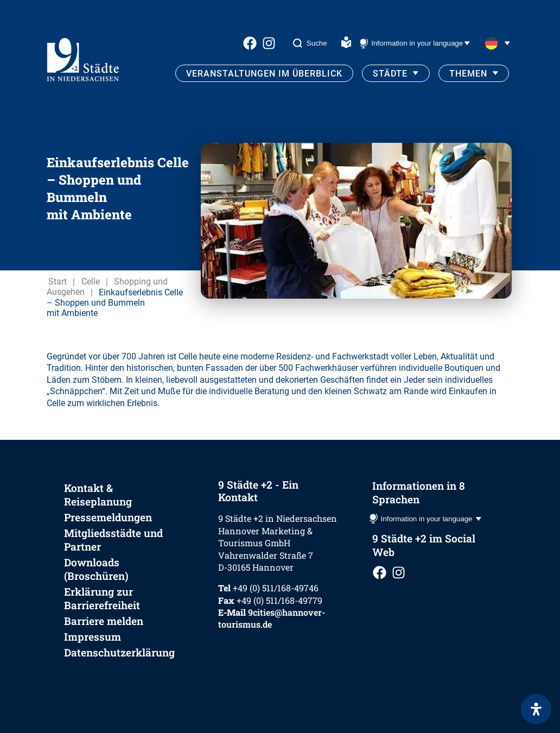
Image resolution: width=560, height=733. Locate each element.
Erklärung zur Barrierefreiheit (102, 598)
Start (58, 282)
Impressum (93, 637)
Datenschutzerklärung (119, 652)
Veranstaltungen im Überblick (264, 74)
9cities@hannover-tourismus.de (272, 618)
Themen (468, 74)
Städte (390, 74)
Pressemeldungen (108, 517)
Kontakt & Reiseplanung (98, 495)
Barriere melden (104, 621)
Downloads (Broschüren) (96, 569)
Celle (91, 282)
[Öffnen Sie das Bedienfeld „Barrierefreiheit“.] (536, 709)
